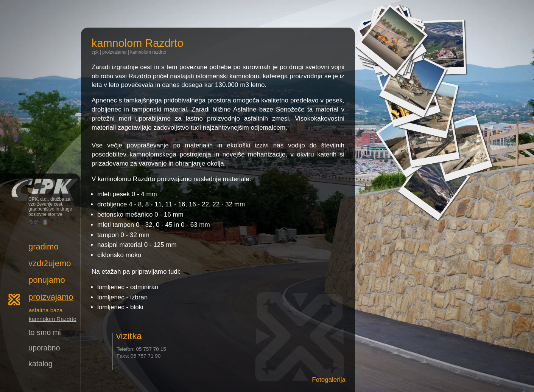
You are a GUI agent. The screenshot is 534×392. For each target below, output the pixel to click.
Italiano (45, 222)
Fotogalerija (329, 380)
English (34, 222)
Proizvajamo (114, 52)
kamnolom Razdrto (148, 52)
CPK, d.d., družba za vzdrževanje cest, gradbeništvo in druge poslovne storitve (40, 185)
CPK (95, 52)
